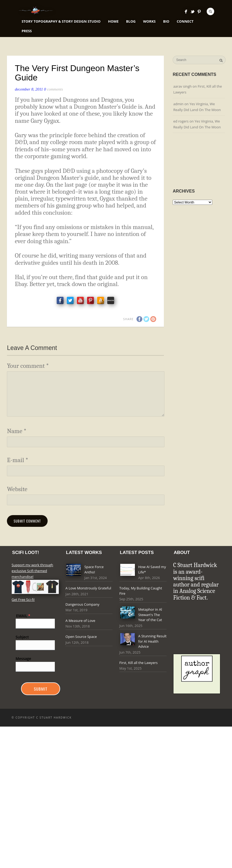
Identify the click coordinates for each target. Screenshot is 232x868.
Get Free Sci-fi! (23, 600)
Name (17, 431)
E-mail (18, 460)
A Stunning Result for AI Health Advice (152, 641)
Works (149, 21)
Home (113, 21)
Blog (131, 21)
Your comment (28, 366)
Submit (41, 689)
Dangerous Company (82, 604)
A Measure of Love (80, 621)
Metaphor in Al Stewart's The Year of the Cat (150, 615)
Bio (166, 21)
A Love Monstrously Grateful (88, 588)
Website (17, 489)
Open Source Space (81, 637)
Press (27, 31)
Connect (185, 21)
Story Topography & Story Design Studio (61, 21)
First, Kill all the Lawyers (139, 663)
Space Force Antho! (94, 569)
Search (210, 11)
